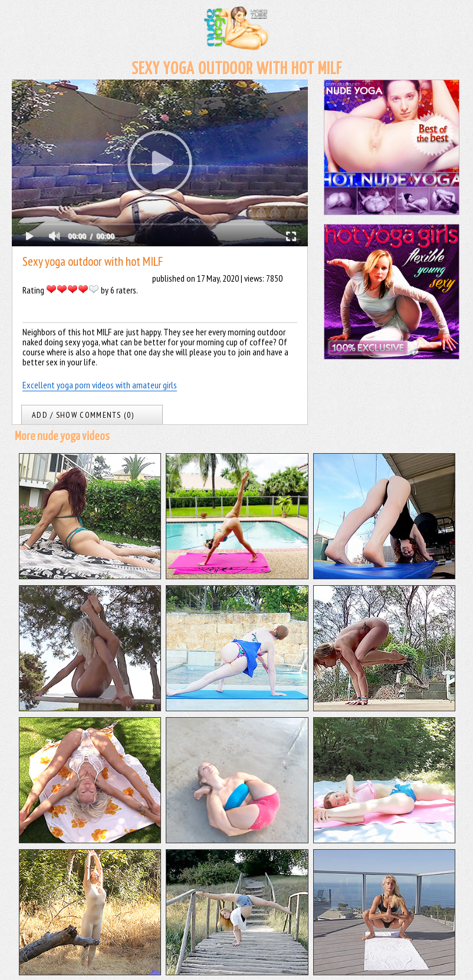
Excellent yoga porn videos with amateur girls (100, 385)
